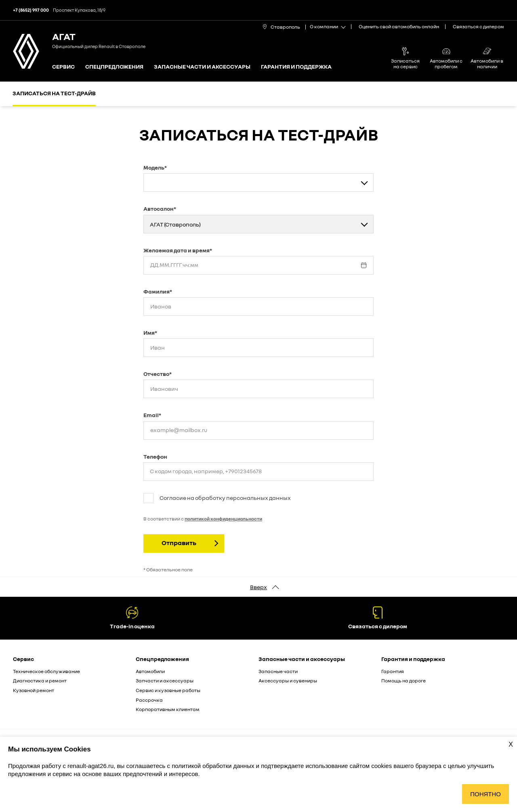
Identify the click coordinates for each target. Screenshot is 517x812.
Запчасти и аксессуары (165, 681)
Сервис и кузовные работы (168, 690)
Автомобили (150, 671)
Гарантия (393, 671)
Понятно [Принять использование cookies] (485, 794)
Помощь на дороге (404, 681)
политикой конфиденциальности (223, 519)
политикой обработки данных (214, 766)
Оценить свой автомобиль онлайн (399, 26)
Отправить (179, 543)
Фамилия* (158, 291)
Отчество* (158, 374)
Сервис (63, 67)
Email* (152, 415)
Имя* (150, 333)
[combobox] (258, 183)
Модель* (155, 167)
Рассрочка (149, 700)
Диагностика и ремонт (40, 681)
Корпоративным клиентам (168, 709)
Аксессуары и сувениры (288, 681)
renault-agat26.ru (90, 766)
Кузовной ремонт (34, 690)
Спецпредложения (114, 67)
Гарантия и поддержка (296, 67)
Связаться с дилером (478, 26)
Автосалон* (160, 209)
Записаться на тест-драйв (54, 93)
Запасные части (278, 671)
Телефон (155, 456)
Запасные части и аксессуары (202, 67)
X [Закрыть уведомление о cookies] (511, 744)
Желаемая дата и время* (178, 250)
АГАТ (64, 36)
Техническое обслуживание (46, 671)
